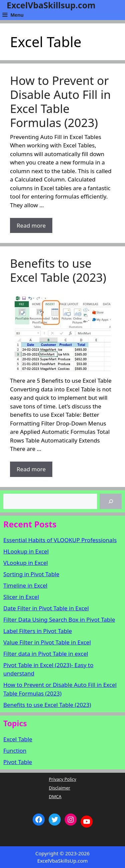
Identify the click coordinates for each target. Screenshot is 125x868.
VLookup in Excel (26, 563)
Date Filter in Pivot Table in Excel (46, 608)
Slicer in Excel (21, 597)
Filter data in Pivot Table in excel (46, 654)
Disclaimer (59, 788)
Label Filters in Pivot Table (38, 631)
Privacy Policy (62, 779)
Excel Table (18, 739)
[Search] (111, 501)
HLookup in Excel (26, 551)
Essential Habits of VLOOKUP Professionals (60, 540)
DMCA (55, 796)
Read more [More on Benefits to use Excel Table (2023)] (31, 469)
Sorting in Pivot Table (31, 574)
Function (15, 751)
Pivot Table (18, 762)
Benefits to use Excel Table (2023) (58, 270)
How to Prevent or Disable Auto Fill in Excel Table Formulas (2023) (60, 101)
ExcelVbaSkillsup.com (51, 5)
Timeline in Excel (25, 585)
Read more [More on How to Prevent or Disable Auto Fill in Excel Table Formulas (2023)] (31, 225)
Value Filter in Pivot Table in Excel (47, 642)
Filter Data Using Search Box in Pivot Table (59, 619)
